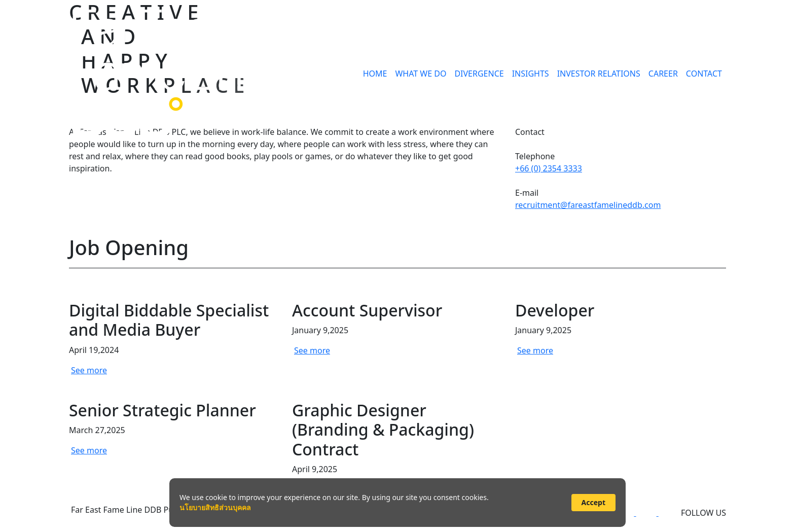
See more (89, 370)
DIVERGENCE (479, 74)
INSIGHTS (531, 74)
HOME (375, 74)
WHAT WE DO (421, 74)
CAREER (663, 74)
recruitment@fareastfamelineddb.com (588, 205)
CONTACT (704, 74)
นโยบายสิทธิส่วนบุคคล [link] (215, 507)
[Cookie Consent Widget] (397, 503)
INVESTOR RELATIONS (599, 74)
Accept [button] (593, 502)
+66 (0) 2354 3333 (549, 168)
